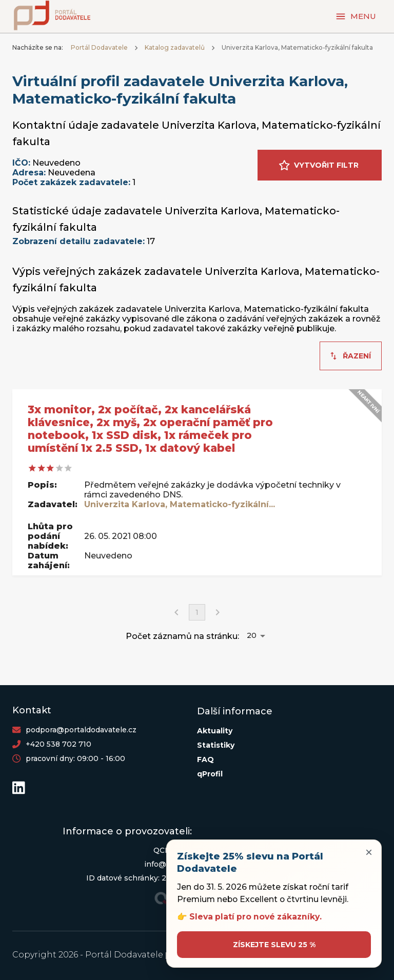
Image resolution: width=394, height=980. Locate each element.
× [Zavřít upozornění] (369, 852)
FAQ (205, 759)
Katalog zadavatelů (175, 47)
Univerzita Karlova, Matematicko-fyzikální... (180, 504)
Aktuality (215, 731)
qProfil (210, 774)
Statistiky (216, 745)
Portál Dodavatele (99, 47)
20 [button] (252, 635)
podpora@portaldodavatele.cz (81, 730)
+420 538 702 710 (58, 744)
